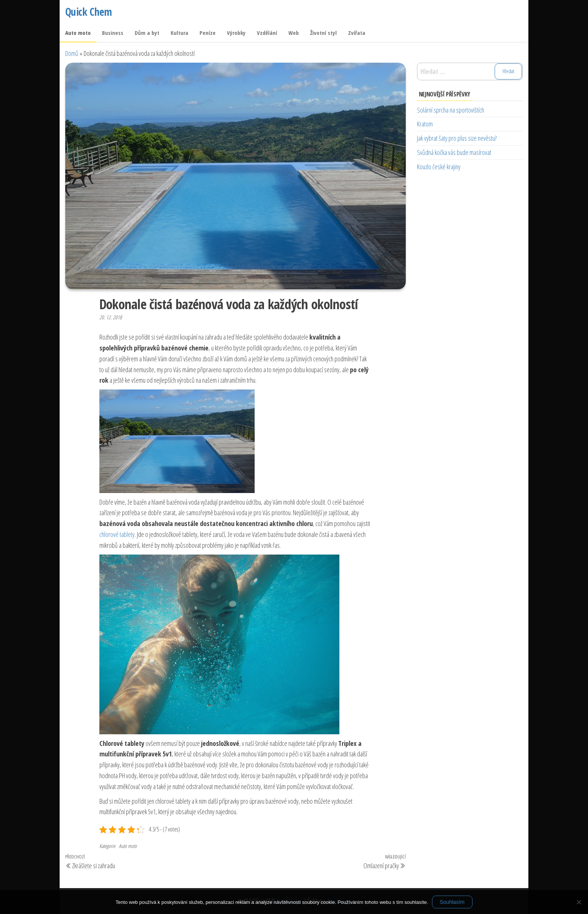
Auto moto (78, 33)
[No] (579, 902)
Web (294, 33)
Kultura (179, 33)
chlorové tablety (117, 534)
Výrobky (236, 33)
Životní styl (323, 33)
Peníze (208, 33)
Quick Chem (88, 12)
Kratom (425, 124)
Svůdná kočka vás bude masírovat (454, 152)
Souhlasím (452, 902)
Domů (72, 53)
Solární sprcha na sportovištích (451, 110)
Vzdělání (267, 33)
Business (113, 33)
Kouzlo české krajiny (439, 167)
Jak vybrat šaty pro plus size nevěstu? (457, 138)
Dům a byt (147, 33)
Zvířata (357, 33)
